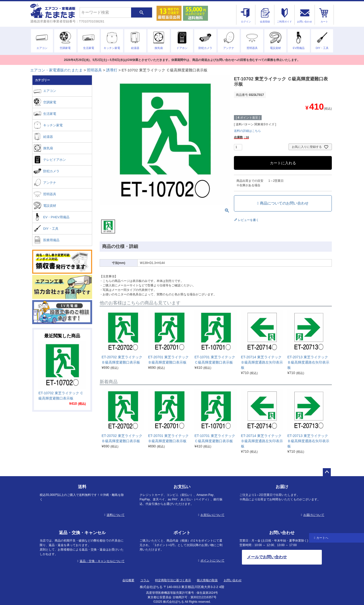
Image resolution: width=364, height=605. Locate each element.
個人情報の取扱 (207, 580)
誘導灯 (112, 70)
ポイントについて (212, 561)
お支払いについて (212, 515)
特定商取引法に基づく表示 (173, 580)
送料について (116, 515)
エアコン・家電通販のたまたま (56, 70)
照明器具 (94, 70)
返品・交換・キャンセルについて (102, 561)
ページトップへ (327, 472)
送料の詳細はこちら (247, 131)
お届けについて (314, 515)
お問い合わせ (233, 580)
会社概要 (128, 580)
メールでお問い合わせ (267, 557)
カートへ (322, 538)
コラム (145, 580)
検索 (142, 12)
